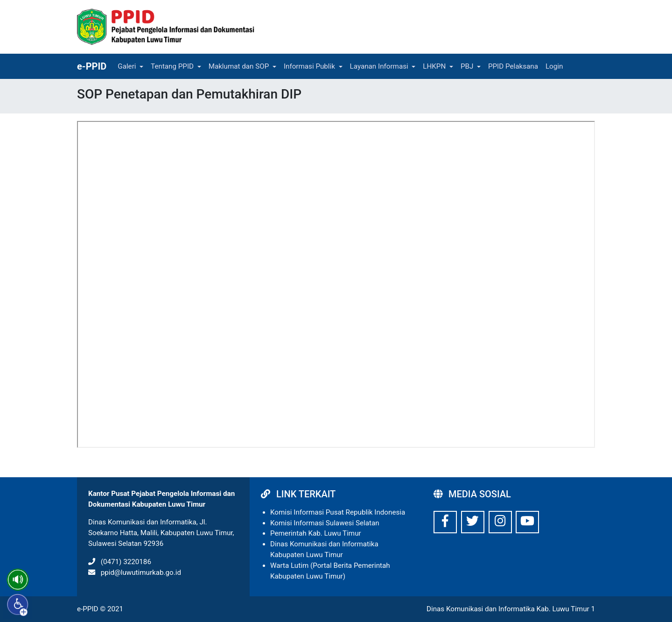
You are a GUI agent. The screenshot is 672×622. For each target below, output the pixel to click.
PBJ (467, 66)
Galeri (127, 66)
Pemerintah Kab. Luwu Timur (316, 533)
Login (554, 66)
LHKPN (434, 66)
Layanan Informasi (379, 66)
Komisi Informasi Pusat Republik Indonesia (338, 512)
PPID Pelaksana (513, 66)
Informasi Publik (309, 66)
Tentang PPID (172, 66)
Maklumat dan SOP (239, 66)
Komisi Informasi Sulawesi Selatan (325, 523)
